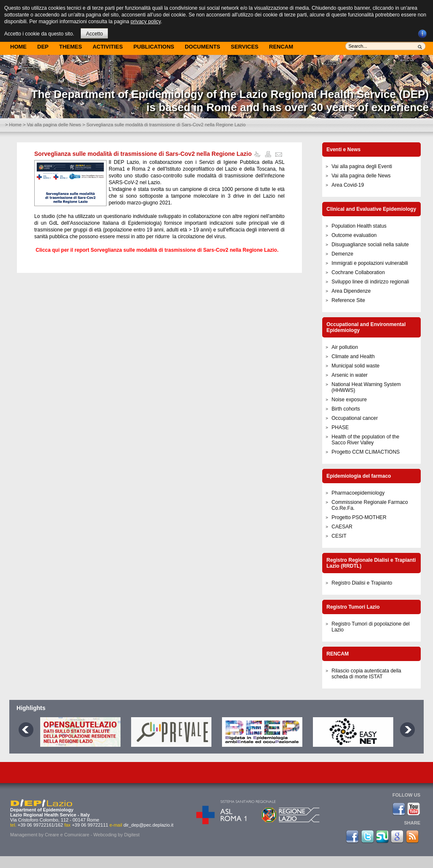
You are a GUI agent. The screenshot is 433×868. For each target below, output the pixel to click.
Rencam (281, 47)
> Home (13, 125)
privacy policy (146, 22)
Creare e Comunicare (67, 835)
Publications (154, 47)
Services (245, 47)
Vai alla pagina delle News (54, 125)
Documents (203, 47)
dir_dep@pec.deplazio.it (148, 825)
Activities (108, 47)
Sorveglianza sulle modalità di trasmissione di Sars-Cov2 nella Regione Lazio (143, 154)
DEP (43, 47)
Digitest (132, 835)
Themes (71, 47)
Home (18, 47)
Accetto (94, 34)
